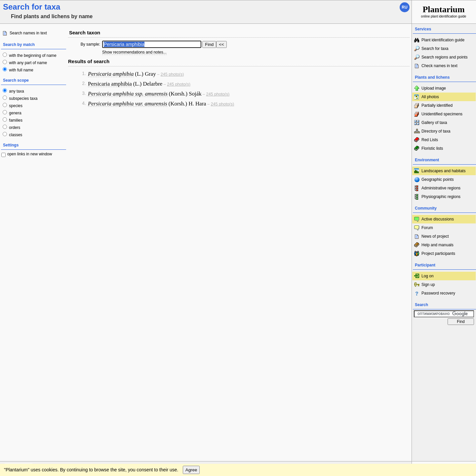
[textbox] (152, 44)
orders (14, 128)
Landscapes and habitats (443, 171)
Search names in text (28, 33)
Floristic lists (432, 148)
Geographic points (437, 179)
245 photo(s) (172, 74)
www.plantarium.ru (444, 334)
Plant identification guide (443, 40)
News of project (435, 236)
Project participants (438, 254)
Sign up (428, 285)
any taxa (16, 91)
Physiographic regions (441, 197)
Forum (427, 228)
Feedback (45, 335)
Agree (191, 348)
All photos (430, 97)
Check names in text (439, 66)
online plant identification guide (444, 11)
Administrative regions (441, 188)
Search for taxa (435, 49)
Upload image (434, 88)
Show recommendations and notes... (134, 52)
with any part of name (27, 63)
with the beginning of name (32, 56)
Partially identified (437, 105)
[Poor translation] (24, 383)
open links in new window (30, 154)
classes (15, 135)
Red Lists (430, 140)
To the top (400, 335)
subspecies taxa (23, 99)
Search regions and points (444, 57)
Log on (428, 276)
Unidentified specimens (442, 114)
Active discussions (438, 219)
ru (404, 7)
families (15, 120)
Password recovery (438, 293)
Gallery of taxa (434, 123)
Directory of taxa (436, 131)
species (15, 106)
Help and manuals (437, 245)
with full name (21, 70)
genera (15, 113)
